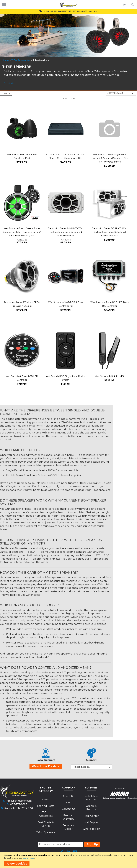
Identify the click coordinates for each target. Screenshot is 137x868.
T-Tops (46, 800)
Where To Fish (91, 829)
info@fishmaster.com (19, 801)
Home (6, 60)
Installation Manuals (91, 798)
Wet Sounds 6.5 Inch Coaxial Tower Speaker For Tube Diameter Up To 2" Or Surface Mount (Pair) (22, 232)
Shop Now (93, 11)
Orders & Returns (91, 808)
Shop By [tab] (6, 93)
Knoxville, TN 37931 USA (19, 808)
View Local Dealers (46, 766)
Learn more (29, 858)
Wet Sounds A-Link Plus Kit (110, 376)
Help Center (91, 816)
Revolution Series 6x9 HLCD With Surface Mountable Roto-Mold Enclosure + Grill (66, 232)
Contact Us (68, 809)
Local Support (91, 822)
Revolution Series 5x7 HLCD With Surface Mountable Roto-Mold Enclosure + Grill (110, 232)
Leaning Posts (46, 806)
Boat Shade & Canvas (46, 824)
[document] (69, 860)
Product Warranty (68, 817)
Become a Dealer (68, 827)
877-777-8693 (19, 804)
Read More (10, 84)
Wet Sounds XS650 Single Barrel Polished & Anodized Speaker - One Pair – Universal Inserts (110, 158)
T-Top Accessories (21, 60)
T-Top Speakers (46, 832)
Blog (68, 803)
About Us (68, 796)
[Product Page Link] (22, 129)
